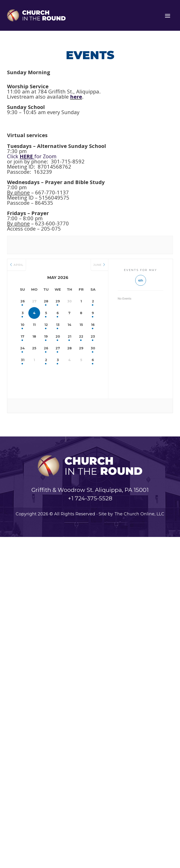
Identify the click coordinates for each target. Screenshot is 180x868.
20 (58, 336)
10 (22, 325)
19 (46, 336)
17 (22, 336)
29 (58, 301)
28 (46, 301)
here (76, 96)
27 (58, 348)
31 (23, 360)
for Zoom (45, 156)
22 (81, 336)
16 (93, 325)
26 (23, 301)
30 (93, 348)
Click (21, 156)
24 (22, 348)
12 (46, 325)
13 (58, 325)
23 (93, 336)
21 (69, 336)
